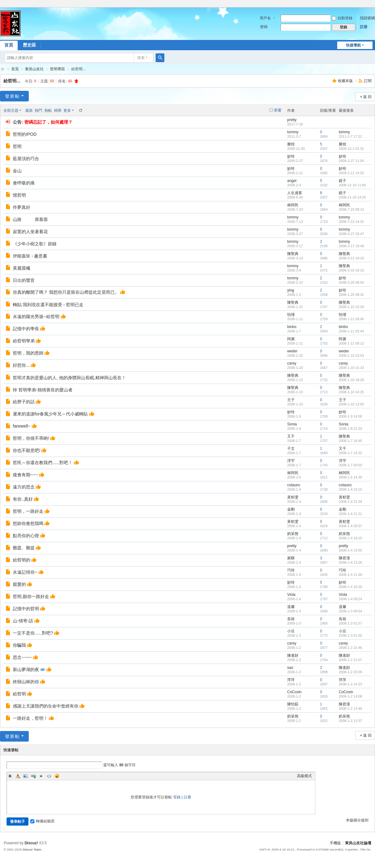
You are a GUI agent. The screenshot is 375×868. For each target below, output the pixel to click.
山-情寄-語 (23, 621)
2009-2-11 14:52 (351, 173)
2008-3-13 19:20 (351, 258)
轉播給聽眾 (42, 821)
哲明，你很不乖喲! (31, 438)
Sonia (292, 424)
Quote (41, 776)
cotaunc (294, 485)
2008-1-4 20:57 (350, 526)
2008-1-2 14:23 (350, 684)
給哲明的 (22, 560)
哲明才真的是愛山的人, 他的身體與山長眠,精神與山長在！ (69, 378)
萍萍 (291, 680)
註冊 (364, 27)
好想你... (21, 365)
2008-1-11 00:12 (351, 343)
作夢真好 (22, 207)
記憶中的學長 (26, 329)
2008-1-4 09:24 (350, 599)
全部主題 (11, 110)
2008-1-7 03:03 (350, 465)
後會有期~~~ (25, 475)
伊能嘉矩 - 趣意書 (30, 256)
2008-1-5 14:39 (350, 477)
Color (18, 776)
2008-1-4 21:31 (350, 514)
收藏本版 (346, 81)
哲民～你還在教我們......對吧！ (43, 463)
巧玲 (291, 570)
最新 (29, 110)
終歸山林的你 (26, 682)
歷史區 (29, 45)
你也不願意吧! (27, 450)
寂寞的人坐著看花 (30, 232)
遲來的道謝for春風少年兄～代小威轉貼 (50, 414)
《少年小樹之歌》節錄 (35, 244)
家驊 (291, 558)
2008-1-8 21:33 (350, 429)
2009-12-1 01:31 (351, 149)
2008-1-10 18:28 (351, 380)
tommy (293, 132)
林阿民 (293, 205)
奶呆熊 (293, 534)
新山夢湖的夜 (26, 669)
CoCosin (294, 692)
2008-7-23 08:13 (351, 209)
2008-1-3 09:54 (350, 611)
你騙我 (19, 645)
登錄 (177, 797)
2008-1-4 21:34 (350, 502)
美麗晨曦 (22, 268)
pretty (292, 120)
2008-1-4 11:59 (350, 575)
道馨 (291, 607)
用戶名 (265, 18)
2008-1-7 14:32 (350, 453)
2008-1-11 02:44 (351, 331)
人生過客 (295, 193)
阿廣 (291, 339)
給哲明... (12, 81)
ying (291, 290)
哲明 (17, 146)
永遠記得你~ (25, 572)
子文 (291, 449)
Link (33, 776)
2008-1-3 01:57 (350, 623)
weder (292, 351)
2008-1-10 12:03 (351, 404)
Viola (291, 595)
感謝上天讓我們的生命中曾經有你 (46, 706)
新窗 (278, 110)
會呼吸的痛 (24, 183)
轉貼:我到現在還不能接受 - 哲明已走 (48, 305)
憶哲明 (19, 195)
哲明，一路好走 (28, 511)
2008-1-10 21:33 (351, 368)
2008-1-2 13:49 (350, 709)
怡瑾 (291, 315)
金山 (17, 171)
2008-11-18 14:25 (352, 197)
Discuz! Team (32, 849)
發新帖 (12, 96)
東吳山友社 (34, 69)
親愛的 (19, 584)
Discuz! (31, 843)
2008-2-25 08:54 (351, 282)
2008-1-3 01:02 (350, 635)
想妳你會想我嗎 (28, 523)
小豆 (291, 631)
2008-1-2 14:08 (350, 696)
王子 (291, 400)
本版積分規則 (357, 820)
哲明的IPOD (25, 134)
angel (292, 181)
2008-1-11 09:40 (351, 319)
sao (290, 668)
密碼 (264, 27)
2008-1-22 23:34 (351, 307)
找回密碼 (367, 18)
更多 (67, 110)
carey (292, 363)
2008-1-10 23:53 (351, 356)
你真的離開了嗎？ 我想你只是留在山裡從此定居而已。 (66, 292)
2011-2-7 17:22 (350, 136)
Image (26, 776)
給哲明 (19, 694)
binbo (292, 327)
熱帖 (48, 110)
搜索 (141, 58)
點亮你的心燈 (26, 536)
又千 (291, 436)
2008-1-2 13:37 (350, 721)
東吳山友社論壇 (2, 69)
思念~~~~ (22, 657)
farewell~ (22, 426)
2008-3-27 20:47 (351, 234)
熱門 (38, 110)
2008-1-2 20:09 (350, 672)
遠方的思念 (24, 487)
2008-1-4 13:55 (350, 550)
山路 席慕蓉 (30, 219)
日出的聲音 (24, 280)
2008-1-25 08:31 (351, 295)
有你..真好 (23, 499)
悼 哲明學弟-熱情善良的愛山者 (43, 390)
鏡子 (342, 181)
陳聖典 (293, 254)
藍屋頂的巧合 (26, 159)
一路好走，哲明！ (30, 718)
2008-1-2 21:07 (350, 660)
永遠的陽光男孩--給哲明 (36, 316)
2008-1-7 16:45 (350, 441)
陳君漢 (344, 558)
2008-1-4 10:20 (350, 587)
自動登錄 (342, 18)
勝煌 (291, 144)
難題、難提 (24, 548)
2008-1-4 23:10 (350, 489)
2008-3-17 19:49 (351, 246)
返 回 (367, 97)
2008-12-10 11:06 (352, 185)
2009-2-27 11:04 (351, 161)
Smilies (57, 776)
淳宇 (291, 461)
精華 (58, 110)
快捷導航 (353, 45)
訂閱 (368, 81)
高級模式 (304, 776)
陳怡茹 (293, 704)
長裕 (291, 619)
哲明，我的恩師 (28, 353)
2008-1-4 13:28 (350, 562)
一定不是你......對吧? (33, 633)
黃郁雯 (293, 497)
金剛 (291, 509)
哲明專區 (57, 69)
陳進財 (293, 655)
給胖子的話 (24, 402)
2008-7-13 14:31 (351, 222)
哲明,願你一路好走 (31, 596)
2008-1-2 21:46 (350, 648)
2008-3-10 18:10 (351, 270)
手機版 (335, 843)
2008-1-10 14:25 (351, 392)
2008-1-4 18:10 (350, 538)
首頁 (15, 69)
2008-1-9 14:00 (350, 416)
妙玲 (291, 156)
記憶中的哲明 (26, 609)
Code (49, 776)
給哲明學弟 (24, 341)
